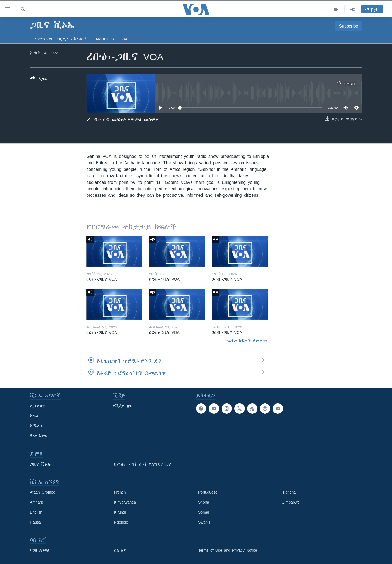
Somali (204, 512)
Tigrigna (289, 492)
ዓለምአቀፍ (39, 436)
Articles (105, 39)
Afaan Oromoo (43, 492)
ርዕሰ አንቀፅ (40, 550)
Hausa (35, 522)
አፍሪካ (35, 416)
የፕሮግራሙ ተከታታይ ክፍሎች (61, 39)
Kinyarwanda (125, 502)
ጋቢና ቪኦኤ (40, 464)
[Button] (39, 80)
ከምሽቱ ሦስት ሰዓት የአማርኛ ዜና (142, 464)
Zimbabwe (291, 502)
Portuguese (208, 492)
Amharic (37, 502)
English (36, 512)
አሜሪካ (36, 426)
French (120, 492)
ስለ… (127, 39)
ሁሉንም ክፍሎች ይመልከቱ (246, 341)
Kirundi (120, 512)
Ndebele (121, 522)
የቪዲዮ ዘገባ (123, 406)
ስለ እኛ (120, 550)
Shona (204, 502)
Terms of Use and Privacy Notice (228, 550)
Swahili (204, 522)
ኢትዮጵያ (38, 406)
